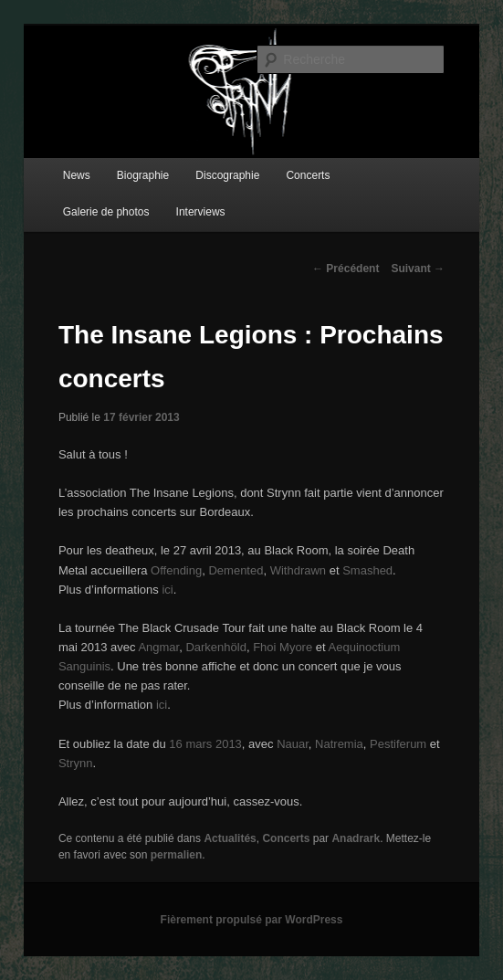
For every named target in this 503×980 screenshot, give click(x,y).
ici (167, 590)
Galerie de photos (106, 212)
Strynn (76, 763)
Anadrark (356, 838)
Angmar (158, 647)
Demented (236, 570)
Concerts (308, 175)
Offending (176, 570)
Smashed (367, 570)
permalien (177, 855)
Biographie (143, 175)
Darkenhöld (216, 647)
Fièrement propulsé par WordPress (252, 920)
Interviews (201, 212)
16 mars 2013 (205, 744)
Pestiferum (398, 744)
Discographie (227, 175)
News (77, 175)
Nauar (293, 744)
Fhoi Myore (283, 647)
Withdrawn (300, 570)
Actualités (230, 838)
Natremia (339, 744)
